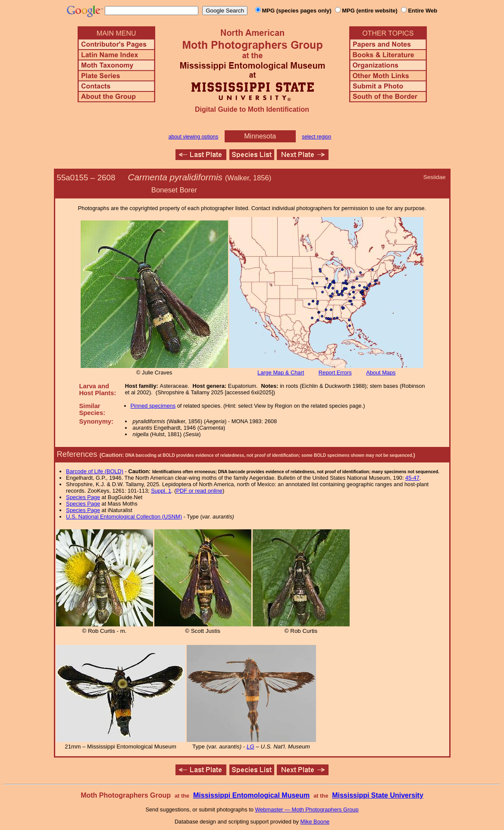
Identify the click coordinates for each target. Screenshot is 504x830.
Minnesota (260, 136)
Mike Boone (315, 822)
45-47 (412, 478)
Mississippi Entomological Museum (251, 795)
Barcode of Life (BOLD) (95, 471)
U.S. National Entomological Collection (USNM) (124, 517)
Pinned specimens (153, 406)
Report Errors (335, 373)
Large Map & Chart (281, 373)
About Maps (381, 373)
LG (250, 747)
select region (316, 137)
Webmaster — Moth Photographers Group (307, 810)
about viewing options (193, 137)
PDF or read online (199, 491)
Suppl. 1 (161, 491)
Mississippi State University (378, 795)
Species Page (83, 497)
